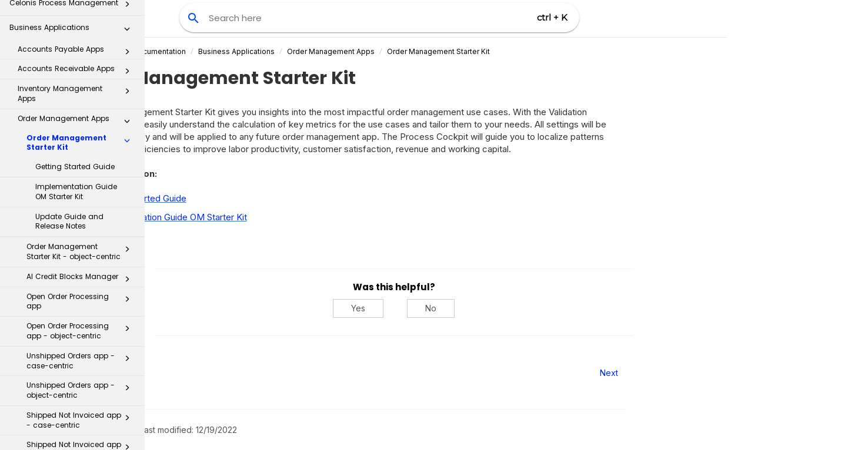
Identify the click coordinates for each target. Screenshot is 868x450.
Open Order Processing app (81, 173)
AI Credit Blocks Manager (81, 150)
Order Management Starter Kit (551, 51)
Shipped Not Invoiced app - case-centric (81, 291)
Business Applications (349, 51)
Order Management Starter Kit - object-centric (81, 123)
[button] (127, 14)
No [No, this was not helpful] (544, 308)
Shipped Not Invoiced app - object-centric (81, 321)
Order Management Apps (443, 51)
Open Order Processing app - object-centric (81, 202)
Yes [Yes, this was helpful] (471, 308)
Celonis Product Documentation (243, 51)
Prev (177, 373)
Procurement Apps (77, 349)
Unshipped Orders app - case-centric (81, 232)
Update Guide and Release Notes (69, 93)
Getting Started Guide (75, 38)
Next (721, 373)
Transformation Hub (73, 417)
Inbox (77, 369)
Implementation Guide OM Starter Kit (76, 63)
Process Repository (73, 393)
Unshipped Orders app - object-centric (81, 261)
